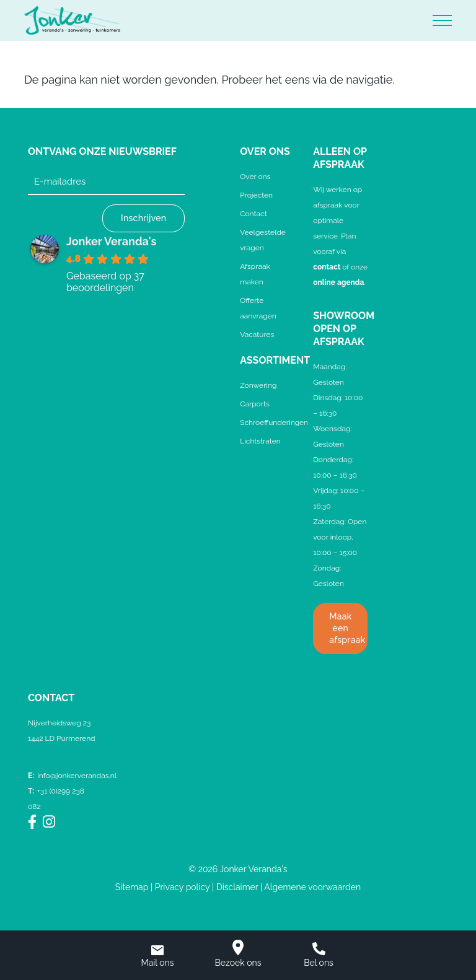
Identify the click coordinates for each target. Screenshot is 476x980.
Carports (255, 404)
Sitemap (132, 887)
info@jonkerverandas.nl (72, 776)
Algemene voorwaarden (312, 887)
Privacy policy (183, 887)
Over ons (255, 177)
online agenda (338, 282)
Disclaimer (237, 887)
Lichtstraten (260, 441)
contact (327, 267)
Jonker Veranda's (111, 241)
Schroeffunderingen (274, 422)
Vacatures (257, 335)
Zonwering (258, 385)
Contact (253, 214)
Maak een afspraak (347, 628)
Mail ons (157, 956)
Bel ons (319, 955)
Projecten (256, 195)
